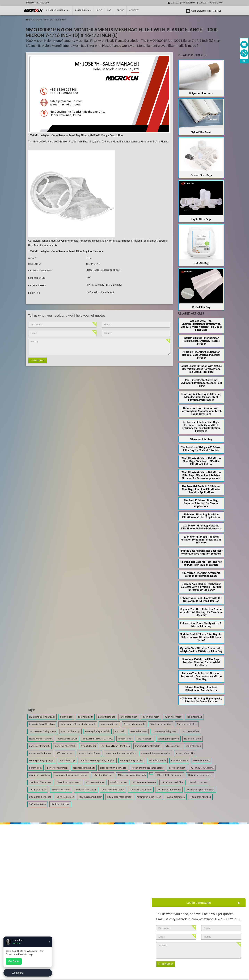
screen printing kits (185, 753)
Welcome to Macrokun (38, 3)
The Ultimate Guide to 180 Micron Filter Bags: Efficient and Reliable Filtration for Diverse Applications (201, 475)
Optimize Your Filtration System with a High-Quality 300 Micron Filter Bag (201, 650)
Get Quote (14, 961)
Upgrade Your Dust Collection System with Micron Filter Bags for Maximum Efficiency (201, 612)
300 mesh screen (65, 753)
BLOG (99, 10)
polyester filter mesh (39, 746)
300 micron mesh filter (91, 797)
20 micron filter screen (113, 790)
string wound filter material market (78, 724)
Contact (203, 3)
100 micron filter (191, 731)
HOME (32, 20)
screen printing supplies (132, 761)
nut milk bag (66, 717)
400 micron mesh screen (149, 797)
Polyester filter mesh (201, 93)
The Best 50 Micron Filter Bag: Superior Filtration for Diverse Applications (201, 503)
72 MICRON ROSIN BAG (202, 768)
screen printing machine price (156, 753)
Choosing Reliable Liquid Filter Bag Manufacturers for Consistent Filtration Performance (201, 397)
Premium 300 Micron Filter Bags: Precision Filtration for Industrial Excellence (201, 662)
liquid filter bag (194, 717)
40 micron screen (119, 782)
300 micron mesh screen (119, 797)
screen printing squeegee (42, 761)
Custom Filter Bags (201, 175)
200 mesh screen (38, 804)
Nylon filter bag (89, 746)
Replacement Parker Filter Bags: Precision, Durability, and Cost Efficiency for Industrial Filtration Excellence (201, 426)
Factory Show (216, 3)
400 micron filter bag (200, 797)
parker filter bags (107, 717)
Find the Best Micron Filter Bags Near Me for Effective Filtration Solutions (201, 552)
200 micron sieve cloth (40, 797)
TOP (244, 61)
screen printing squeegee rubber (71, 775)
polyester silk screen (68, 739)
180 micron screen (198, 782)
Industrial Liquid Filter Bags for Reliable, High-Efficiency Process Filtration (201, 341)
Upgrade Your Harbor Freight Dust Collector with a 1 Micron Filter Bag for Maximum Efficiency (201, 587)
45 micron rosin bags (40, 775)
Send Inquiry (38, 360)
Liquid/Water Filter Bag (41, 739)
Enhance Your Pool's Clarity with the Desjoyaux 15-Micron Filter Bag (201, 599)
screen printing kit (109, 724)
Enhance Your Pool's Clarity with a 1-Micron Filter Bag (201, 625)
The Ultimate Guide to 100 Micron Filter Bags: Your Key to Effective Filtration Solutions (201, 461)
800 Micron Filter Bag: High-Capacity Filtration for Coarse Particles (201, 700)
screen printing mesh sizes (113, 768)
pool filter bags (85, 717)
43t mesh (120, 731)
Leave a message (199, 903)
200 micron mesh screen (200, 775)
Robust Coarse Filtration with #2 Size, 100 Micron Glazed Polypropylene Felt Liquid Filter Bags (201, 369)
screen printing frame (89, 753)
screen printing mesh (168, 739)
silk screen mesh (177, 768)
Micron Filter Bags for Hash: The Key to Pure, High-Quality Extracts (201, 563)
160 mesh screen (138, 731)
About (120, 10)
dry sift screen (125, 739)
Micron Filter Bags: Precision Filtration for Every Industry (201, 689)
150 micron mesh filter (172, 782)
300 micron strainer (95, 782)
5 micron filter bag (60, 804)
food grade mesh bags (84, 768)
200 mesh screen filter (141, 790)
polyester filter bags (103, 775)
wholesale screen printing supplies (98, 761)
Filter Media (83, 10)
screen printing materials (97, 731)
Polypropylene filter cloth (148, 746)
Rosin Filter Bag (201, 307)
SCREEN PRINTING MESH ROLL (98, 739)
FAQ (109, 10)
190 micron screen (61, 790)
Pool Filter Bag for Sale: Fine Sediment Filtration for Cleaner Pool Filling (201, 383)
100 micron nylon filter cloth (132, 775)
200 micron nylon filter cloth (200, 790)
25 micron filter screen (40, 782)
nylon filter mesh (129, 717)
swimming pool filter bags (42, 717)
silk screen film (173, 746)
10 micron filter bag (201, 439)
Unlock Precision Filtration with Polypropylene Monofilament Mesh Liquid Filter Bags (201, 411)
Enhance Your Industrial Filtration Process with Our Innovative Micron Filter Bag (201, 676)
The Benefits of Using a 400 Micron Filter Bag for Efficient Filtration (201, 449)
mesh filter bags (67, 761)
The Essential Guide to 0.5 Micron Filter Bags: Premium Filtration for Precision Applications (201, 489)
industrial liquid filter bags (42, 724)
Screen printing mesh (134, 724)
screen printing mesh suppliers (121, 753)
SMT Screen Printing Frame (43, 731)
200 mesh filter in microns (170, 775)
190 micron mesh (38, 790)
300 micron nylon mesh (68, 782)
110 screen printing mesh (165, 731)
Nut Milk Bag (201, 263)
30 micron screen (65, 797)
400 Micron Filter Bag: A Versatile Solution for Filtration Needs (201, 574)
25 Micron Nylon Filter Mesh (116, 746)
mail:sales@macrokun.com (182, 3)
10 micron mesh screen (144, 782)
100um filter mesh (176, 797)
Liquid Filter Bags (201, 219)
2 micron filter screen (86, 790)
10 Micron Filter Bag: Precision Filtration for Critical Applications (201, 516)
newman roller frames (40, 753)
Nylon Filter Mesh (201, 132)
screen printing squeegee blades (148, 768)
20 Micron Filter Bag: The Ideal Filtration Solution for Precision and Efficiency (201, 540)
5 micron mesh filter (187, 724)
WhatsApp (17, 973)
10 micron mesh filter (161, 724)
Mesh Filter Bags (57, 20)
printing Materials (58, 10)
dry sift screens (145, 739)
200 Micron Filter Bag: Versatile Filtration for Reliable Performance (201, 527)
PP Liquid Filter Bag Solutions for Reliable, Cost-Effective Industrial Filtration (201, 355)
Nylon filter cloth (193, 739)
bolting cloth (35, 768)
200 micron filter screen (169, 790)
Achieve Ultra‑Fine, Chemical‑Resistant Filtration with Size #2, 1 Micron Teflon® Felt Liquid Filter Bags (201, 325)
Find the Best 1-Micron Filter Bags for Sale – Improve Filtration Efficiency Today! (201, 637)
